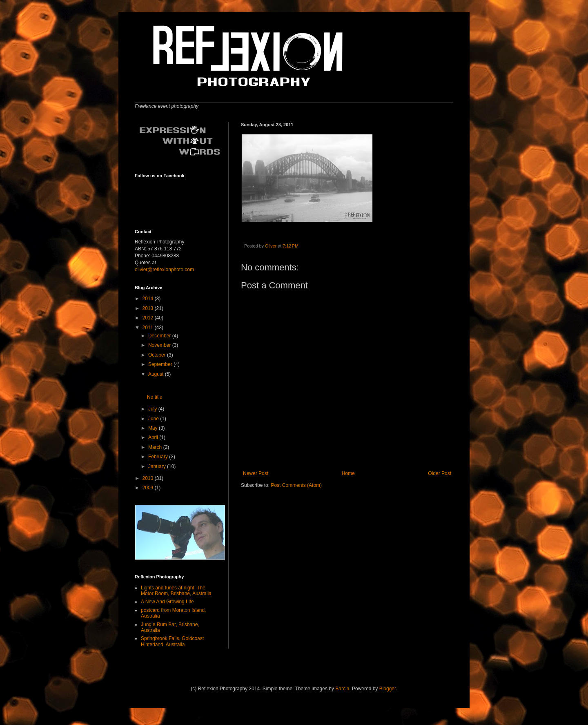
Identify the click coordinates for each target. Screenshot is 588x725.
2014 (149, 299)
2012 (149, 318)
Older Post (440, 473)
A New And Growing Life (167, 602)
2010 (149, 478)
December (160, 336)
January (158, 466)
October (158, 355)
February (159, 457)
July (153, 409)
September (161, 364)
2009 (149, 488)
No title (155, 397)
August (157, 374)
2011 (149, 328)
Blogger (388, 689)
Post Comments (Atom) (296, 485)
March (156, 447)
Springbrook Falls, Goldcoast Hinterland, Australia (172, 641)
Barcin (342, 689)
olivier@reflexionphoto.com (164, 270)
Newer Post (256, 473)
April (154, 437)
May (154, 428)
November (160, 345)
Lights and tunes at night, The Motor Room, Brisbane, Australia (176, 591)
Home (348, 473)
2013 (149, 308)
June (154, 419)
